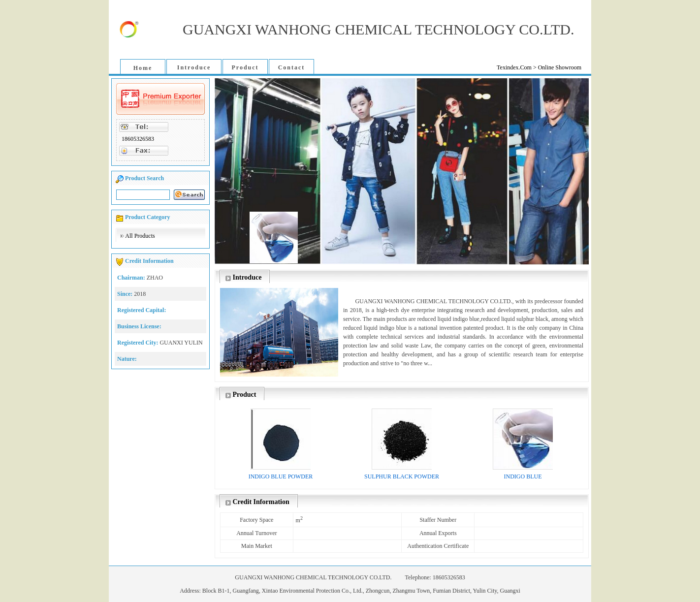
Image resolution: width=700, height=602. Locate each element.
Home (143, 68)
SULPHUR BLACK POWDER (402, 476)
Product (245, 67)
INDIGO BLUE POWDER (281, 476)
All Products (140, 236)
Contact (292, 67)
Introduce (194, 67)
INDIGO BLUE (523, 476)
